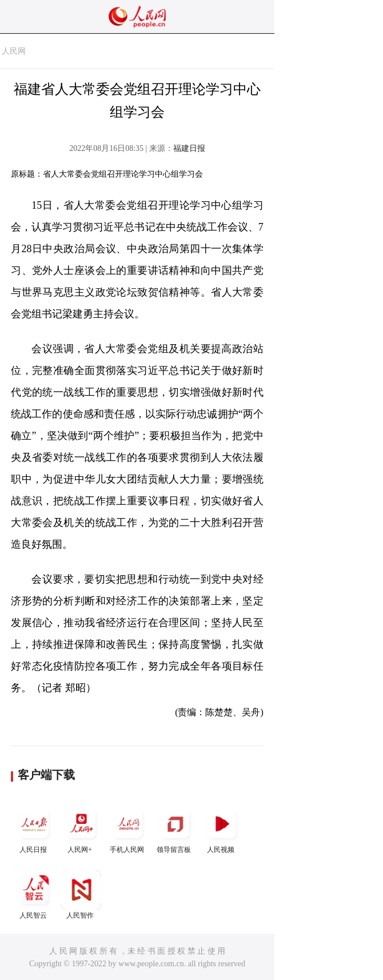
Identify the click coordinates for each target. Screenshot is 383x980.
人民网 (14, 51)
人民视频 (222, 829)
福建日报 (189, 148)
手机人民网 (128, 829)
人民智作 (81, 895)
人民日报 (34, 829)
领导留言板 (175, 829)
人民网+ (81, 829)
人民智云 (34, 895)
